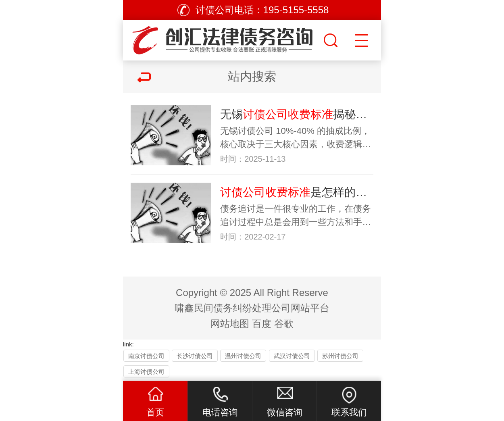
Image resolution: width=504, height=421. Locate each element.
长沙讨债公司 (195, 356)
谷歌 (284, 324)
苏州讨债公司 (340, 356)
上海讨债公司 (146, 372)
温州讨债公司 (243, 356)
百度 (262, 324)
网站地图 (230, 324)
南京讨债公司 (146, 356)
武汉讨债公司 (292, 356)
